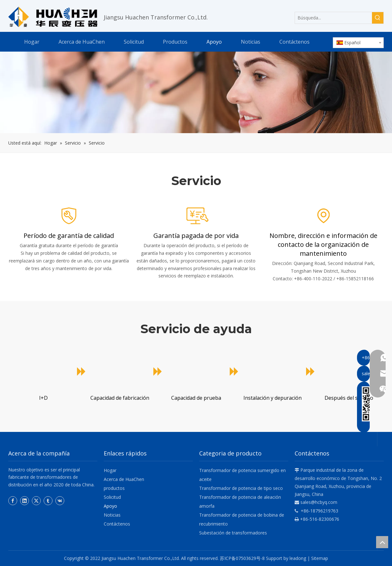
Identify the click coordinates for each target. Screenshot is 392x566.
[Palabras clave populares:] (378, 18)
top (382, 542)
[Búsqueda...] (333, 18)
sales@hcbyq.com (319, 502)
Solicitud (112, 497)
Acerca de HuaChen (124, 479)
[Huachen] (196, 93)
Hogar (110, 470)
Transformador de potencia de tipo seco (241, 488)
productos (114, 488)
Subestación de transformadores (233, 533)
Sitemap (320, 558)
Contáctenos (117, 524)
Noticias (112, 515)
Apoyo (110, 506)
